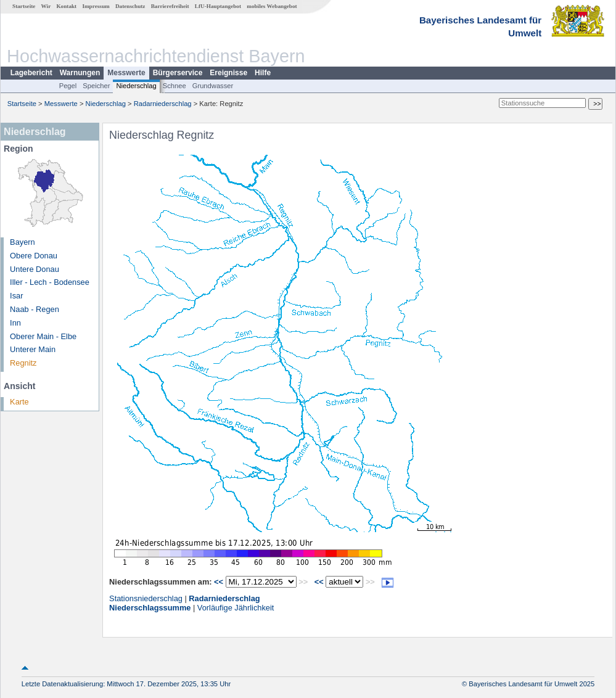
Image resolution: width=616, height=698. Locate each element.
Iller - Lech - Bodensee (50, 282)
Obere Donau (34, 256)
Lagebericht (31, 73)
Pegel (68, 86)
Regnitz (23, 363)
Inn (15, 323)
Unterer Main (33, 349)
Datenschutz (130, 6)
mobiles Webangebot (272, 6)
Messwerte (126, 73)
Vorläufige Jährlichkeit (236, 608)
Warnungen (80, 73)
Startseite (24, 6)
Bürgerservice (178, 73)
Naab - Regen (35, 309)
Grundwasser (213, 86)
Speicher (96, 86)
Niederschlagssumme (150, 608)
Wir (46, 6)
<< (219, 582)
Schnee (175, 86)
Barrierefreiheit (170, 6)
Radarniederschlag (163, 104)
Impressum (96, 6)
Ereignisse (228, 73)
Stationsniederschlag (146, 598)
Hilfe (263, 73)
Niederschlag (136, 86)
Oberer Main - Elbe (43, 336)
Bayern (23, 242)
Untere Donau (35, 269)
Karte (19, 402)
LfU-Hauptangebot (218, 6)
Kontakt (66, 6)
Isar (16, 296)
